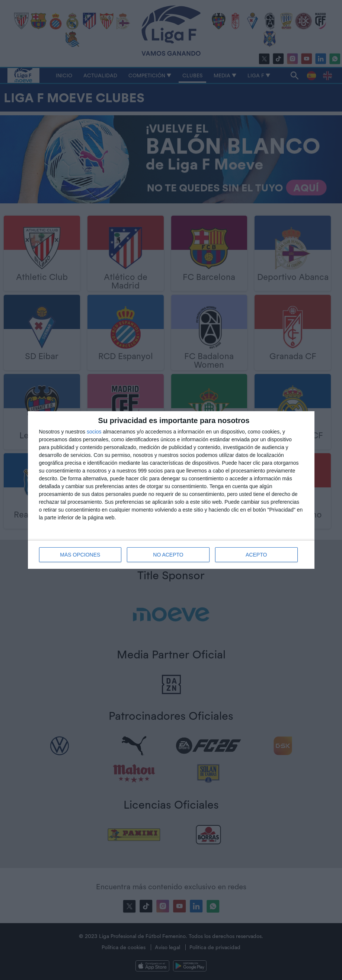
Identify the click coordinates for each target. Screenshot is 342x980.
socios (94, 432)
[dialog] (171, 490)
